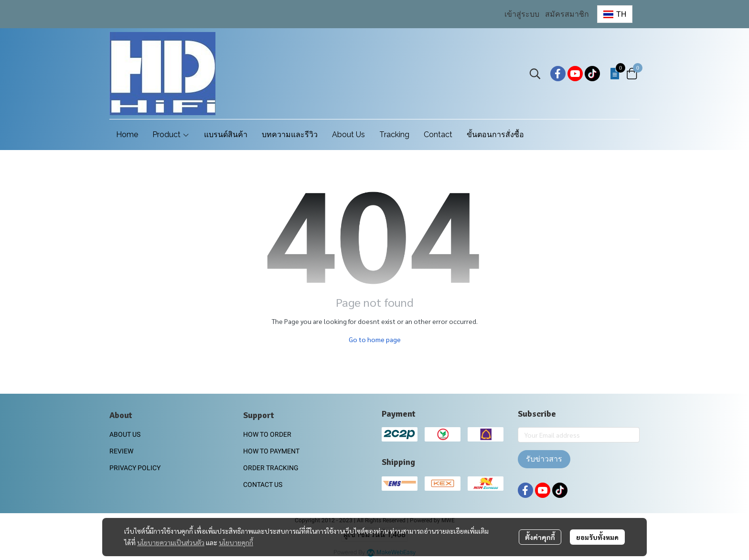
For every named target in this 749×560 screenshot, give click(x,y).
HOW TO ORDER (267, 434)
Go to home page (375, 339)
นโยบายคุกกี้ (236, 542)
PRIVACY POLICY (135, 468)
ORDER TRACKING (271, 468)
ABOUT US (125, 434)
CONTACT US (263, 485)
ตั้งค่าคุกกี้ (540, 537)
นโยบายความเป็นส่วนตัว (171, 542)
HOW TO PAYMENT (271, 451)
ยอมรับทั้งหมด (597, 537)
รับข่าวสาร (544, 459)
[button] (615, 14)
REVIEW (121, 451)
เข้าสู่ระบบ (522, 14)
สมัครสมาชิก (567, 14)
